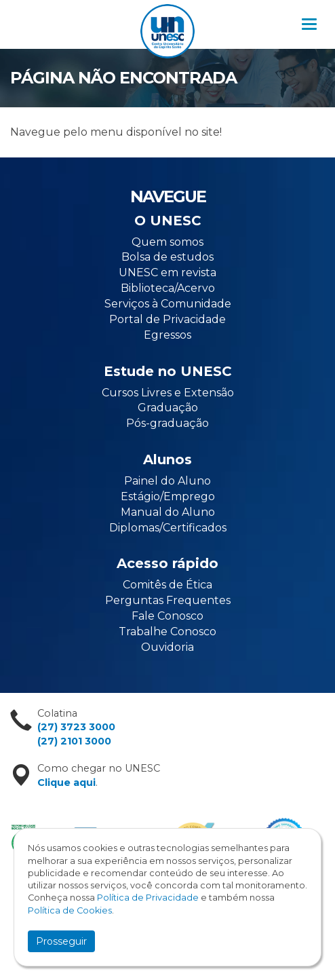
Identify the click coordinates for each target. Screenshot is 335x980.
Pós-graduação (167, 423)
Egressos (167, 335)
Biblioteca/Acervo (168, 288)
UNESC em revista (167, 272)
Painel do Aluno (167, 481)
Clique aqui (66, 783)
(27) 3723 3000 (76, 727)
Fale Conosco (167, 616)
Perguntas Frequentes (168, 600)
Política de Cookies (70, 910)
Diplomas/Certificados (168, 528)
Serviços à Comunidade (168, 304)
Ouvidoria (167, 647)
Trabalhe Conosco (167, 632)
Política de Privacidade (148, 898)
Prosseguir (61, 941)
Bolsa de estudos (167, 257)
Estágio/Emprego (168, 496)
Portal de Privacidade (167, 319)
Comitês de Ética (167, 585)
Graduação (168, 408)
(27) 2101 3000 (74, 741)
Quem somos (167, 242)
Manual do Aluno (168, 512)
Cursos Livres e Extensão (168, 393)
